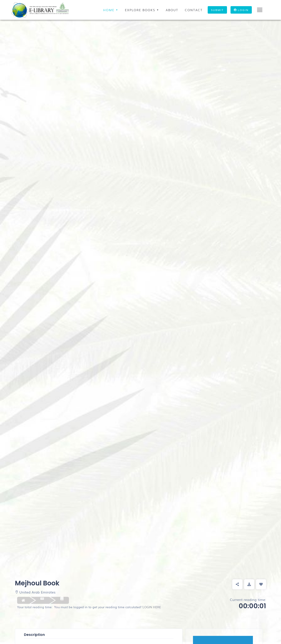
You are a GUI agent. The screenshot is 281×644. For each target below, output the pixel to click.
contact (194, 10)
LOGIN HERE (152, 607)
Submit (217, 10)
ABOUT (172, 10)
